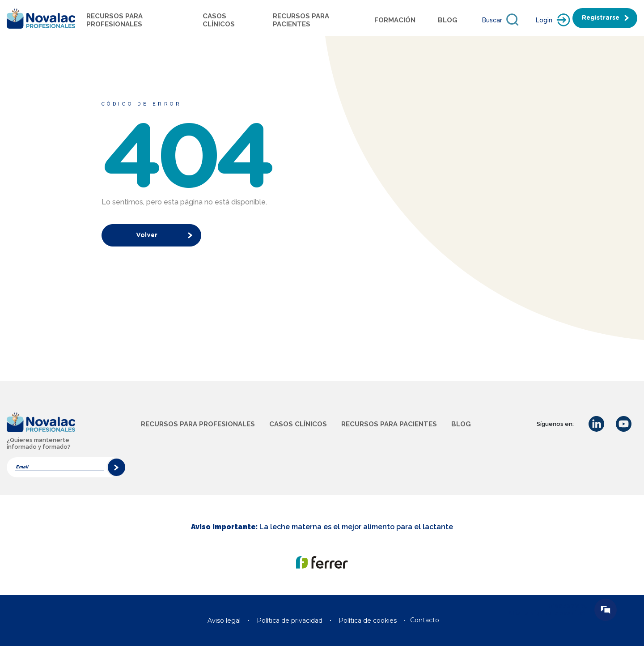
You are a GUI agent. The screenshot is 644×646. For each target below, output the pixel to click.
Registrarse (601, 18)
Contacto (425, 620)
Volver (147, 235)
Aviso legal (224, 620)
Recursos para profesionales (114, 20)
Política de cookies (368, 620)
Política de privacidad (290, 620)
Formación (395, 20)
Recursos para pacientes (301, 20)
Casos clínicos (298, 424)
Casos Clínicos (219, 20)
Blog (448, 20)
